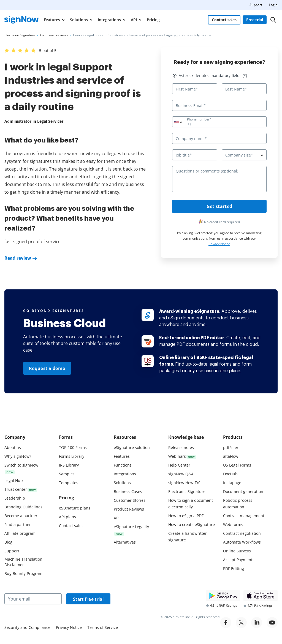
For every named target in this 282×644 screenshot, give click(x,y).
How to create (192, 524)
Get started (219, 206)
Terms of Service (103, 627)
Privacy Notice (219, 244)
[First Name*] (195, 89)
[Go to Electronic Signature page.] (20, 35)
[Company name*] (219, 138)
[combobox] (182, 122)
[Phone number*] (219, 122)
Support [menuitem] (256, 5)
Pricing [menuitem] (153, 20)
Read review (18, 258)
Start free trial (88, 599)
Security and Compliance (27, 627)
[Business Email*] (219, 105)
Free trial (255, 20)
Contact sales (224, 20)
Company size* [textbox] (239, 155)
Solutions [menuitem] (79, 20)
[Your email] (33, 599)
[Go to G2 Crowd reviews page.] (54, 35)
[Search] (273, 20)
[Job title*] (195, 155)
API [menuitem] (134, 20)
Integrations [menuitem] (109, 20)
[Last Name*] (244, 89)
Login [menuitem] (273, 5)
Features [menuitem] (52, 20)
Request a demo (47, 368)
